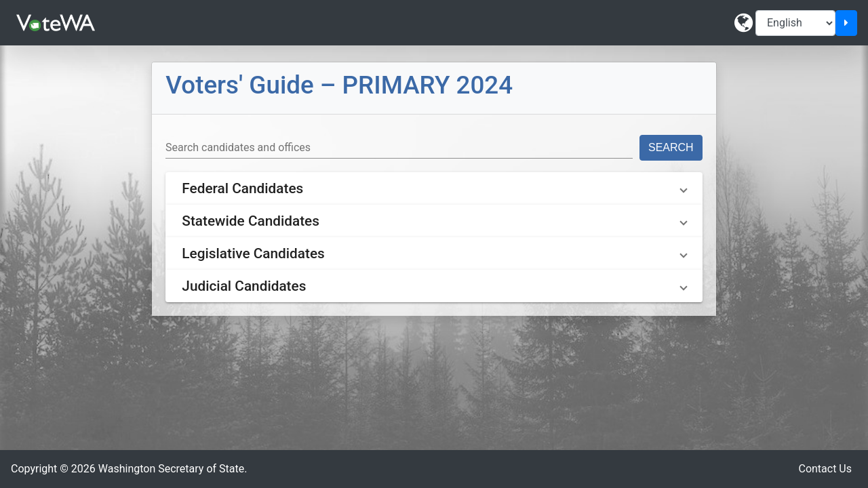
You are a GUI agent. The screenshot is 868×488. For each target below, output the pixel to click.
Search (671, 147)
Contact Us (825, 469)
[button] (434, 188)
